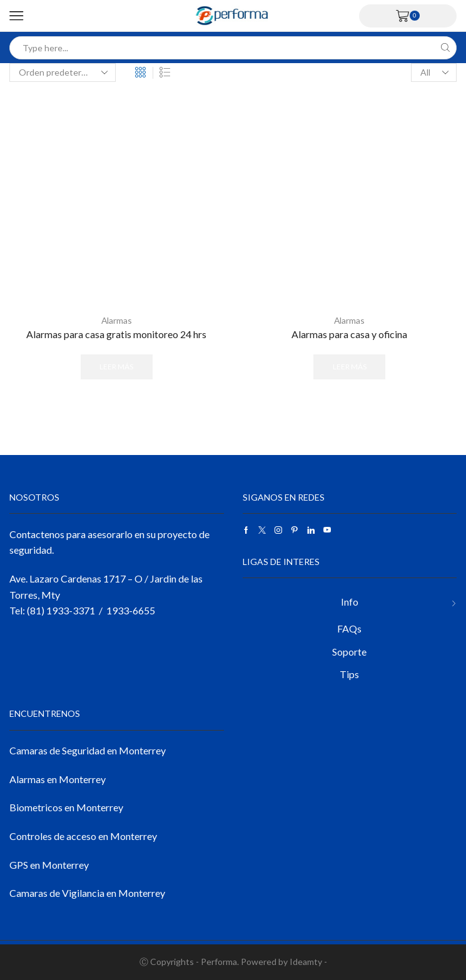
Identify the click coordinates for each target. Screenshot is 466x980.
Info (350, 602)
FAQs (349, 628)
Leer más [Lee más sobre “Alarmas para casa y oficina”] (350, 366)
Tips (349, 674)
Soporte (349, 651)
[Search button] (445, 48)
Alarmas (116, 320)
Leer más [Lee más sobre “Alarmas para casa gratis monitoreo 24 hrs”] (116, 366)
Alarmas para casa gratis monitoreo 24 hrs (116, 334)
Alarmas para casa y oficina (349, 334)
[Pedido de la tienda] (63, 72)
